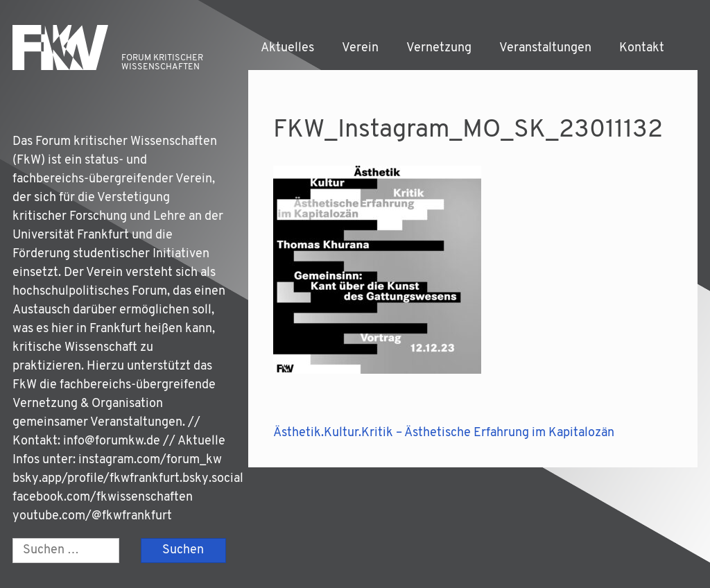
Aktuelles (287, 48)
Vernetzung (439, 48)
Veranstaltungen (545, 48)
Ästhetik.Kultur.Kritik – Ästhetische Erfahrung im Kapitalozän (444, 433)
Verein (360, 48)
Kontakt (642, 48)
